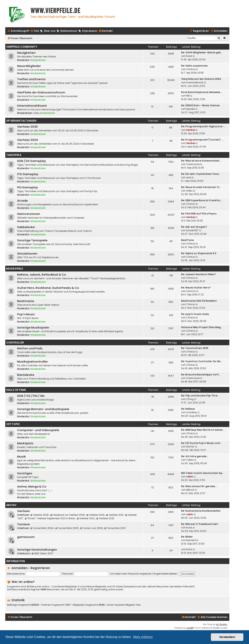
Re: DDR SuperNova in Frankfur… (202, 200)
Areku (189, 191)
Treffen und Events (31, 79)
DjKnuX (190, 490)
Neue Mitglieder (29, 66)
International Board (32, 106)
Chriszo (191, 69)
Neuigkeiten (26, 53)
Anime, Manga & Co (32, 487)
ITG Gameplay (28, 174)
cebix (190, 477)
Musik (21, 457)
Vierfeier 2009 (96, 515)
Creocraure (193, 164)
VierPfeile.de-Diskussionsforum (41, 92)
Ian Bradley (222, 624)
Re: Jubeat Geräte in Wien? (198, 274)
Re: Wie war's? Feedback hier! (200, 524)
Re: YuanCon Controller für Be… (202, 361)
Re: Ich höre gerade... (195, 456)
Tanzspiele (14, 155)
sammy (191, 291)
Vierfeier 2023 (105, 518)
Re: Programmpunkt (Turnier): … (202, 140)
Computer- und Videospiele (38, 430)
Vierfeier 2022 (86, 518)
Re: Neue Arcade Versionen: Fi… (201, 187)
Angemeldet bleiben (167, 574)
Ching (190, 399)
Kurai (189, 56)
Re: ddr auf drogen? (194, 227)
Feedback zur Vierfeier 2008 (68, 515)
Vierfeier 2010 (115, 515)
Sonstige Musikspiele (33, 328)
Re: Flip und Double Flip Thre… (200, 396)
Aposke (190, 109)
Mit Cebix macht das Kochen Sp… (203, 473)
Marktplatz (25, 443)
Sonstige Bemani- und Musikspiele (43, 409)
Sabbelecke (26, 227)
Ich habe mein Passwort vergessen (131, 574)
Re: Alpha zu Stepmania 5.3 (199, 253)
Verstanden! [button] (227, 637)
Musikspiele (15, 269)
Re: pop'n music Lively (195, 314)
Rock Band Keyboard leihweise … (202, 92)
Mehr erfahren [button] (143, 637)
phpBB (190, 628)
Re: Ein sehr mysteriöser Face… (201, 174)
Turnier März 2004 (42, 528)
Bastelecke (26, 375)
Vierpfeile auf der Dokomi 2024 (201, 79)
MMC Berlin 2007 (42, 553)
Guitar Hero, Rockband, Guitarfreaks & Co (48, 288)
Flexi (138, 605)
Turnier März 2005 (67, 528)
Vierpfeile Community (22, 47)
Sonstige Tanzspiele (32, 240)
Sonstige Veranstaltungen (37, 550)
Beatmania (26, 301)
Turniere (23, 524)
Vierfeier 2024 (28, 140)
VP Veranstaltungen (21, 121)
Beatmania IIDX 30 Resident (199, 301)
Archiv (11, 505)
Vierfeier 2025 (27, 127)
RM (188, 96)
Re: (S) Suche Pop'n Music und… (201, 443)
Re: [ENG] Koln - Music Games (200, 105)
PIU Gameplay (28, 187)
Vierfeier (24, 511)
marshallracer (195, 82)
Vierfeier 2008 (40, 515)
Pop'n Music (26, 314)
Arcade (22, 201)
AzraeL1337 (192, 230)
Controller (15, 343)
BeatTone (187, 240)
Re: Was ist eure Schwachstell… (201, 161)
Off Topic (13, 424)
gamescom (26, 537)
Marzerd (191, 540)
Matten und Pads (30, 348)
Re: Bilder (187, 537)
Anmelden (19, 568)
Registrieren (40, 568)
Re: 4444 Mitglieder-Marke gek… (202, 52)
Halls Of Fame (16, 390)
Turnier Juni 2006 (92, 528)
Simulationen (27, 254)
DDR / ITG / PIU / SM (31, 396)
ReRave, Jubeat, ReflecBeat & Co (42, 275)
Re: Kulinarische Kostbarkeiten (201, 511)
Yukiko (190, 460)
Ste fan (190, 447)
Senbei (191, 130)
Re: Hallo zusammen (194, 66)
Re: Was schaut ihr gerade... (199, 486)
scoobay (192, 412)
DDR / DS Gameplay (32, 161)
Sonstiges (25, 473)
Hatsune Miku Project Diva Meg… (202, 327)
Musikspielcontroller (32, 362)
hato (36, 113)
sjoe (189, 177)
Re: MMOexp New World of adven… (203, 430)
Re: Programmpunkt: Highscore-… (203, 126)
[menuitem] (35, 31)
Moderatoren (38, 60)
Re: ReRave (188, 409)
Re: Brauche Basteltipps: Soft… (201, 375)
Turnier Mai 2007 (115, 528)
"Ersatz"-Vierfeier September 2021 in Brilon (50, 518)
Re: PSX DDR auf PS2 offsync (199, 214)
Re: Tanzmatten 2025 (195, 348)
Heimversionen (29, 214)
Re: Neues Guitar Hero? (196, 288)
